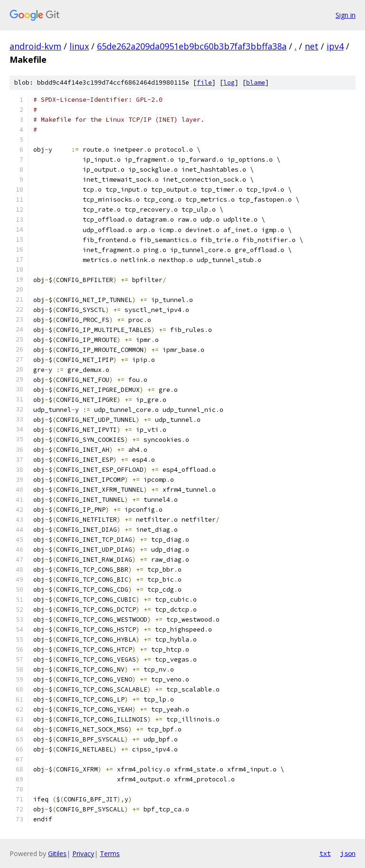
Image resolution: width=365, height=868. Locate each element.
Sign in (346, 15)
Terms (110, 853)
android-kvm (35, 46)
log (229, 83)
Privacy (83, 853)
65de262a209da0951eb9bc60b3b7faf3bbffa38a (192, 46)
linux (79, 46)
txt (325, 853)
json (348, 853)
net (312, 46)
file (204, 83)
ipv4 (335, 46)
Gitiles (57, 853)
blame (256, 83)
